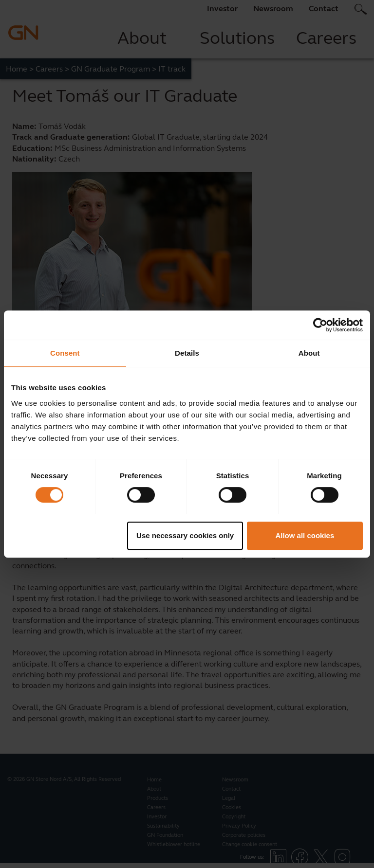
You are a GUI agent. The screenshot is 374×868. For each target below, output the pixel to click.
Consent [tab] (65, 353)
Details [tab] (187, 353)
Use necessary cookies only (185, 535)
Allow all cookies (305, 535)
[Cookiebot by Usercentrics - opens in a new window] (320, 325)
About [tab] (309, 353)
